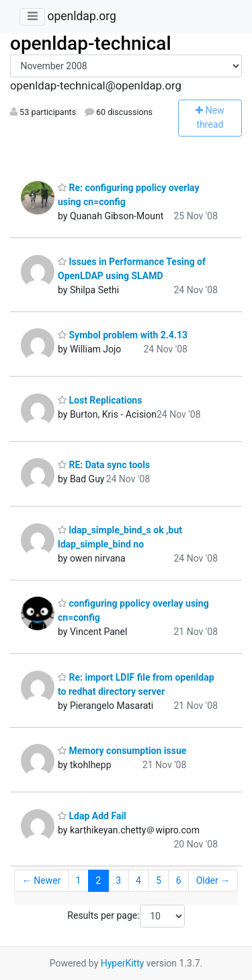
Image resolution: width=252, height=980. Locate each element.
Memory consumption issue (122, 751)
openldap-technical (91, 43)
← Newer (42, 880)
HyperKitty (123, 963)
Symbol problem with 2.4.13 (123, 335)
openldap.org (81, 16)
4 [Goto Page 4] (138, 880)
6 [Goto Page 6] (179, 880)
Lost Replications (100, 400)
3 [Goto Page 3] (118, 880)
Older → (213, 880)
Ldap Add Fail (92, 816)
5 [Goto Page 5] (159, 880)
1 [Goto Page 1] (78, 880)
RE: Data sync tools (104, 465)
